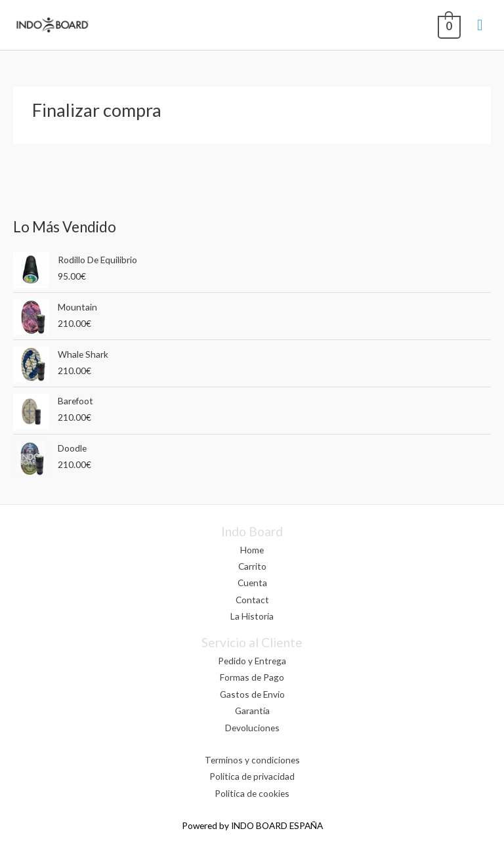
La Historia (252, 616)
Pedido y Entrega (252, 661)
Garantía (252, 711)
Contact (252, 600)
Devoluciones (252, 728)
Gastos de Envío (252, 694)
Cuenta (252, 583)
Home (252, 550)
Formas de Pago (252, 677)
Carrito (252, 566)
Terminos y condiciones (252, 760)
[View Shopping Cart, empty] (448, 25)
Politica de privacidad (252, 776)
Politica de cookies (252, 793)
